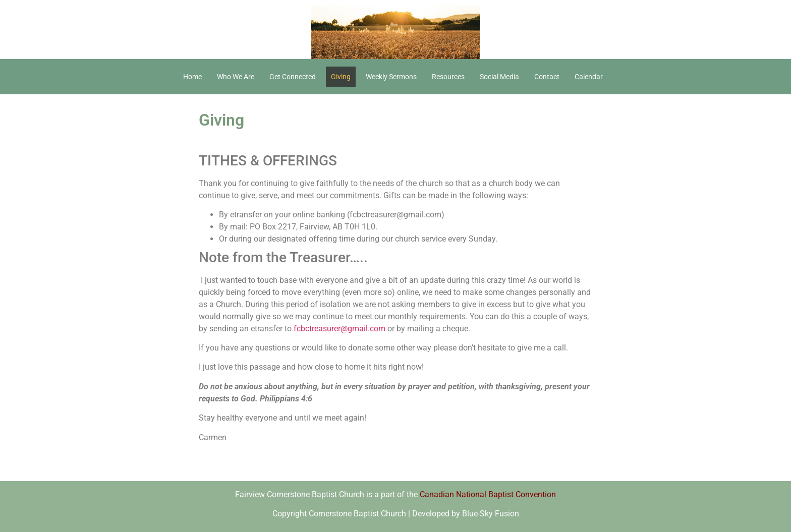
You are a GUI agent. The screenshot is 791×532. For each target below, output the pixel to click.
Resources (448, 77)
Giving (341, 77)
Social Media (499, 77)
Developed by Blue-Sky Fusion (466, 514)
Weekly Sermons (391, 77)
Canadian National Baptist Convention (488, 494)
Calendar (589, 77)
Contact (547, 77)
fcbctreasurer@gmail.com (340, 329)
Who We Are (236, 77)
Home (192, 77)
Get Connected (293, 77)
